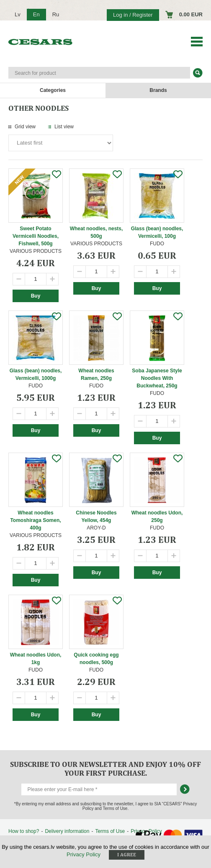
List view (64, 127)
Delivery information (67, 831)
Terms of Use (110, 831)
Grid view (25, 127)
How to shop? (24, 831)
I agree (127, 855)
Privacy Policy (84, 854)
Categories (53, 90)
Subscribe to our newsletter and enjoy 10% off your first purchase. (105, 769)
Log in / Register (133, 15)
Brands (158, 90)
